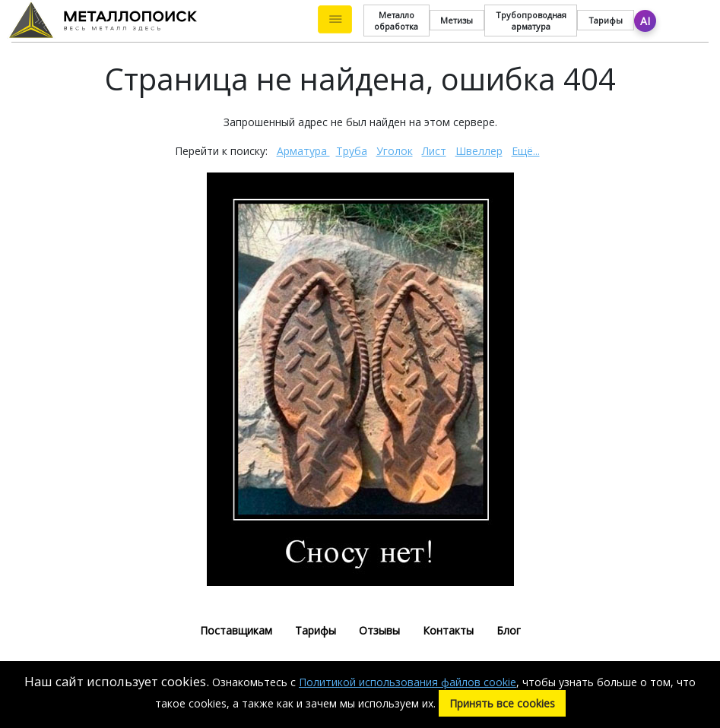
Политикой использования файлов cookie (408, 682)
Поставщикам (236, 630)
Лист (434, 151)
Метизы (457, 20)
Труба (352, 151)
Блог (509, 630)
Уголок (395, 151)
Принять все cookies (502, 703)
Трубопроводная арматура (531, 21)
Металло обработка (396, 21)
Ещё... (526, 151)
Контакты (448, 630)
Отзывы (379, 630)
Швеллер (479, 151)
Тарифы (606, 20)
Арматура (303, 151)
